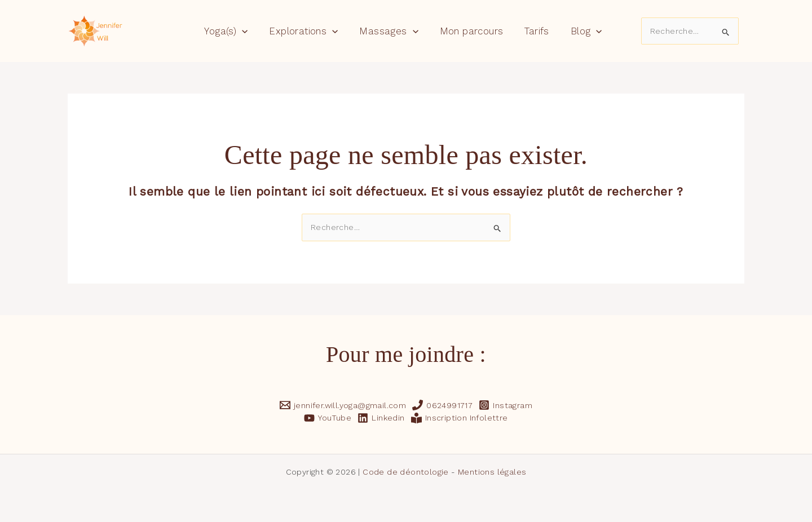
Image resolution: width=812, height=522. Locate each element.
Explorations (307, 31)
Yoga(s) (231, 31)
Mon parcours (471, 31)
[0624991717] (443, 405)
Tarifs (534, 31)
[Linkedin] (381, 417)
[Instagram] (506, 405)
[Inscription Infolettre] (459, 417)
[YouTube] (328, 417)
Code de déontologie (406, 472)
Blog (581, 31)
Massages (390, 31)
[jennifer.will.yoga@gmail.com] (343, 405)
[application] (248, 31)
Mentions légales (492, 472)
